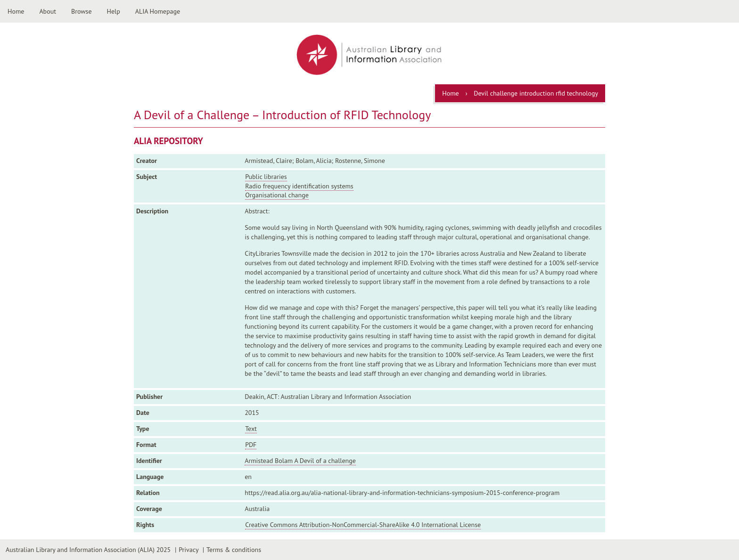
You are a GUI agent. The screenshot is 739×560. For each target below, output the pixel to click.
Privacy (189, 550)
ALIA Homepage (158, 11)
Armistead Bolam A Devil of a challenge (300, 461)
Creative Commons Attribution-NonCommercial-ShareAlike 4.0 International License (363, 525)
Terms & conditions (234, 550)
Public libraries (266, 177)
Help (114, 11)
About (48, 11)
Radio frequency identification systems (299, 186)
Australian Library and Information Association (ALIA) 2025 (88, 550)
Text (251, 429)
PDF (251, 445)
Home (16, 11)
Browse (82, 11)
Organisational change (277, 195)
